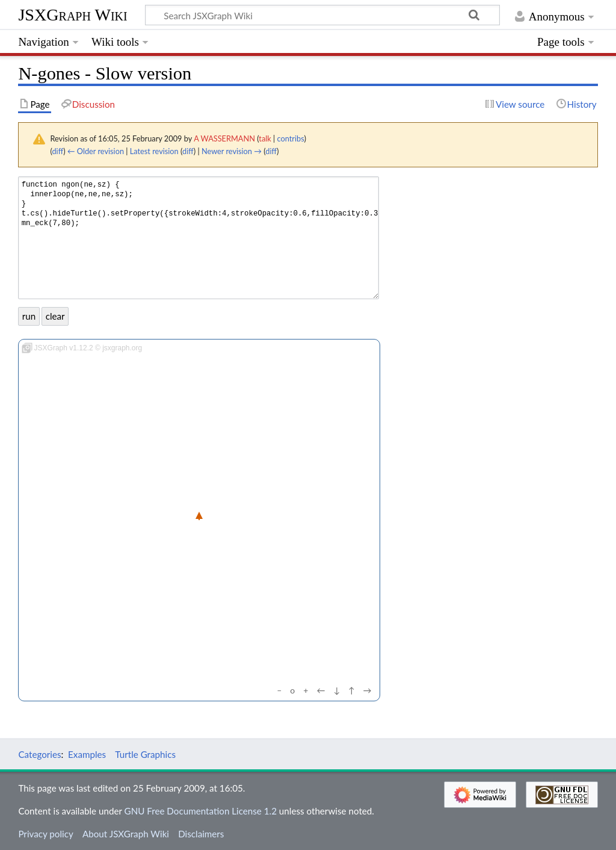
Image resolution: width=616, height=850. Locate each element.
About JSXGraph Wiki (126, 834)
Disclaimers (201, 834)
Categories (39, 754)
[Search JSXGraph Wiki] (322, 15)
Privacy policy (45, 834)
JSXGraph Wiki (72, 15)
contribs (291, 138)
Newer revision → (232, 151)
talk (265, 138)
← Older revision (96, 151)
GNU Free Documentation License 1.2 (201, 811)
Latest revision (154, 151)
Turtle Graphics (145, 754)
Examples (87, 754)
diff (57, 151)
